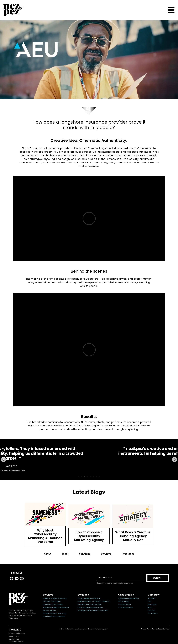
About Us (152, 598)
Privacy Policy (146, 629)
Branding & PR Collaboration (90, 604)
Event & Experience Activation (90, 607)
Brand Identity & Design (53, 604)
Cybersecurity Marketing (128, 598)
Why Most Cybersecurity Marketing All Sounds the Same (45, 536)
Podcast (151, 610)
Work (65, 554)
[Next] (174, 460)
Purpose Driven (124, 604)
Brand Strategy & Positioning (55, 598)
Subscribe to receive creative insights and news (115, 583)
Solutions (85, 554)
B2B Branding (124, 601)
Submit (158, 578)
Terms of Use (157, 629)
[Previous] (4, 460)
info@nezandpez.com (17, 633)
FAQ (149, 601)
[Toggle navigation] (171, 10)
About (48, 554)
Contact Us (153, 613)
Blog (150, 607)
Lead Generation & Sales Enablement (94, 601)
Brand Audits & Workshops (54, 616)
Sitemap (166, 629)
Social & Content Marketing (54, 613)
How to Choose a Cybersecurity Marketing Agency (89, 536)
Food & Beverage (125, 607)
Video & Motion (49, 610)
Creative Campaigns (52, 601)
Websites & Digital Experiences (56, 607)
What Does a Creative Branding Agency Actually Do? (133, 536)
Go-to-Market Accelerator (89, 598)
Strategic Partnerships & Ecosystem (93, 610)
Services (106, 554)
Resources (128, 554)
